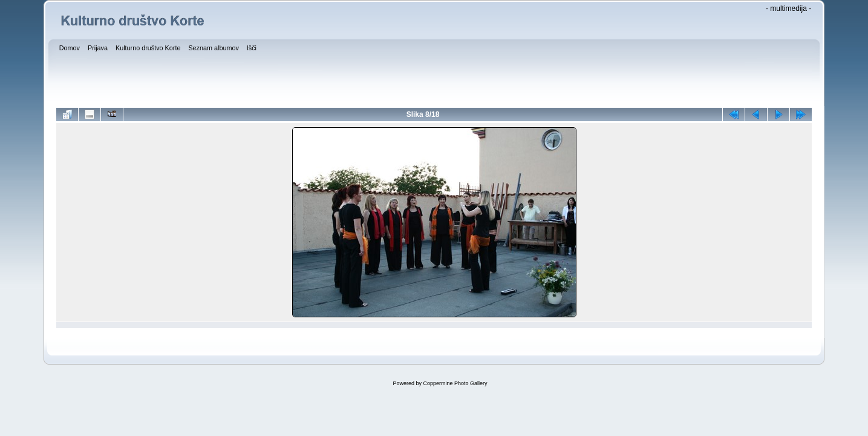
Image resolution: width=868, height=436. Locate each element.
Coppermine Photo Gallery (455, 383)
